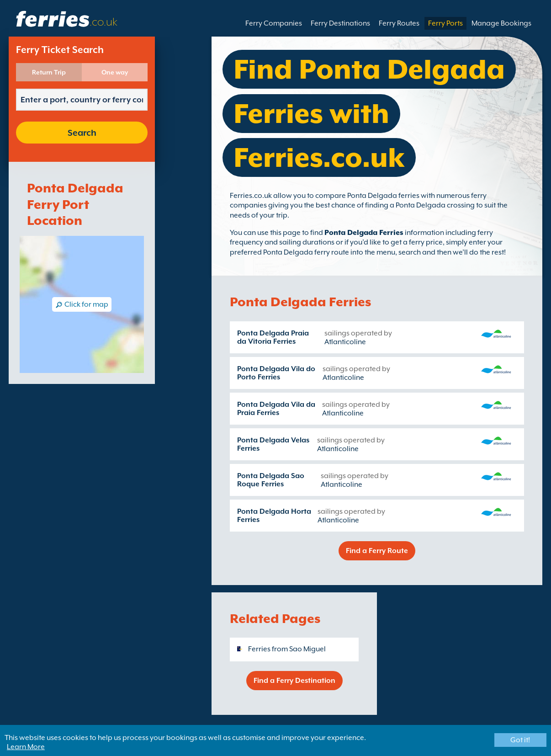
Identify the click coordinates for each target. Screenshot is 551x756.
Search (82, 133)
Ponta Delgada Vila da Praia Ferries (276, 409)
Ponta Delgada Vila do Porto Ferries (276, 373)
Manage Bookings (501, 23)
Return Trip (49, 72)
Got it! (520, 740)
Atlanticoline (345, 342)
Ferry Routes (399, 23)
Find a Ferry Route (377, 551)
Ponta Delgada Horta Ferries (274, 516)
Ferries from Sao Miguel (287, 649)
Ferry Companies (274, 23)
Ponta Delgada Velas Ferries (273, 444)
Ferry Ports (445, 23)
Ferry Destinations (340, 23)
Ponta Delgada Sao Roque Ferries (271, 480)
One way (115, 72)
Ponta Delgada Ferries (364, 233)
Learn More (26, 747)
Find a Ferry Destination (294, 681)
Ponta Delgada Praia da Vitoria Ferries (273, 337)
